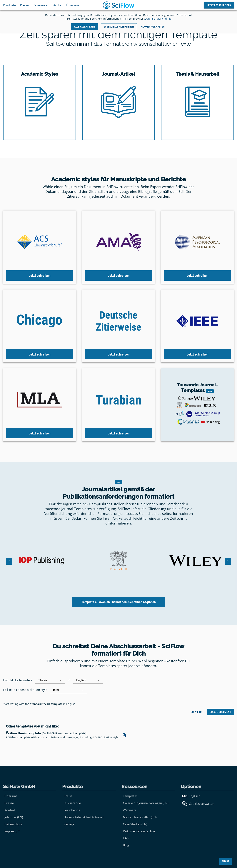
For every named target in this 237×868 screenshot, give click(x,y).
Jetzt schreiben (40, 275)
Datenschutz (13, 824)
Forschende (72, 810)
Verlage (69, 824)
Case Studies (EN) (135, 824)
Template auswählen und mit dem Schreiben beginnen (118, 602)
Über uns (73, 5)
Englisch (191, 796)
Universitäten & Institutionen (84, 817)
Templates (130, 796)
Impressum (12, 831)
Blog (126, 845)
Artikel (58, 5)
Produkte (9, 5)
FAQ (126, 838)
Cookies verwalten (198, 804)
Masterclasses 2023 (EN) (140, 817)
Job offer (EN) (14, 817)
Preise (24, 5)
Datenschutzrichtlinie (158, 19)
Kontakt (10, 810)
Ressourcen (41, 5)
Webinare (130, 810)
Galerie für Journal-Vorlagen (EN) (146, 803)
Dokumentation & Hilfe (139, 831)
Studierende (72, 803)
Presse (9, 803)
